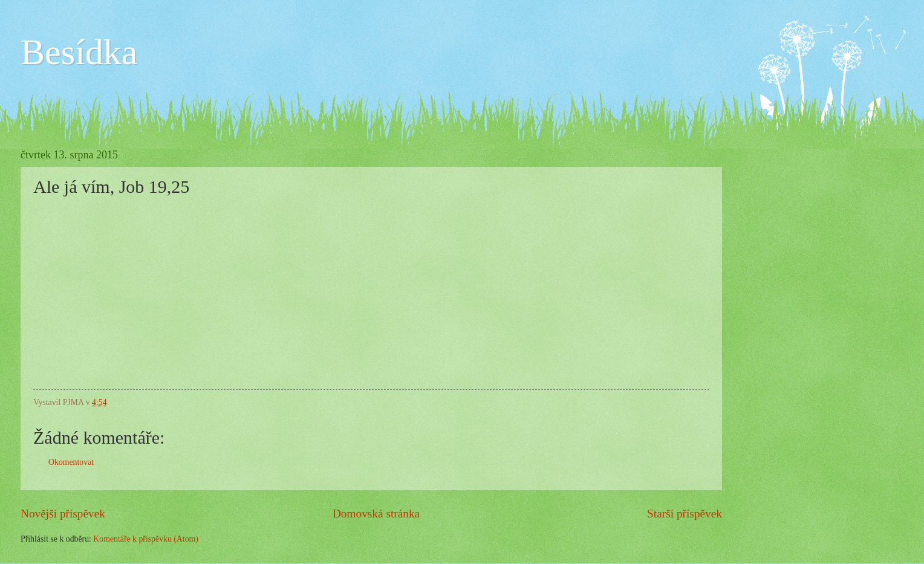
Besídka (79, 52)
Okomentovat (71, 462)
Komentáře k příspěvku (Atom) (146, 539)
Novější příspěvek (63, 514)
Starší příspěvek (685, 514)
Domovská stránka (376, 514)
